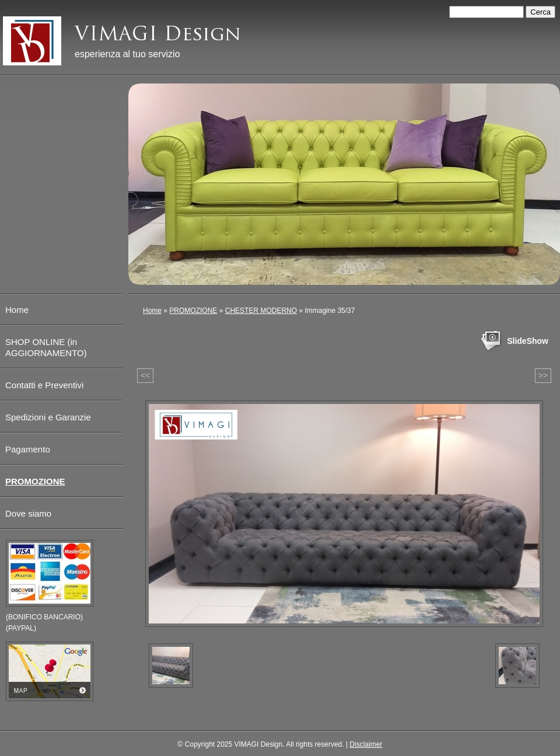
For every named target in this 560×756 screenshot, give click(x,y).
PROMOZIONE (193, 311)
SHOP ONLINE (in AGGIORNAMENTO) (46, 347)
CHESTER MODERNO (261, 311)
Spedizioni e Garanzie (48, 417)
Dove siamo (28, 513)
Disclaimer (366, 744)
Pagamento (28, 449)
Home (152, 311)
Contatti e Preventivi (44, 385)
